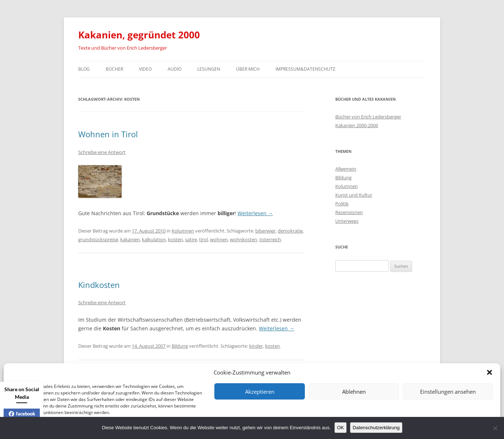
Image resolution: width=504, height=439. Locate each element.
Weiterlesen (255, 213)
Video (145, 69)
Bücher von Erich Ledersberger (368, 117)
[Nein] (495, 428)
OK (341, 428)
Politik (342, 204)
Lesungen (209, 69)
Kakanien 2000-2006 (357, 125)
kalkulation (154, 239)
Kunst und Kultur (354, 195)
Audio (175, 69)
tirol (203, 239)
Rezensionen (349, 212)
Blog (84, 69)
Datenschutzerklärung (376, 428)
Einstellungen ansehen (448, 392)
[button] (490, 372)
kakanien (130, 239)
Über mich (248, 69)
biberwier (265, 231)
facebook (22, 414)
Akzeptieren (260, 392)
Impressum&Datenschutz (305, 69)
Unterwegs (347, 221)
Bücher (114, 69)
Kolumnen (183, 231)
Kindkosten (99, 285)
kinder (256, 346)
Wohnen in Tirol (108, 134)
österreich (270, 239)
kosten (175, 239)
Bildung (180, 346)
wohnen (219, 239)
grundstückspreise (98, 239)
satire (191, 239)
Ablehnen (354, 392)
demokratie (290, 231)
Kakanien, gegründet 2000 (139, 35)
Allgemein (346, 169)
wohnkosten (243, 239)
